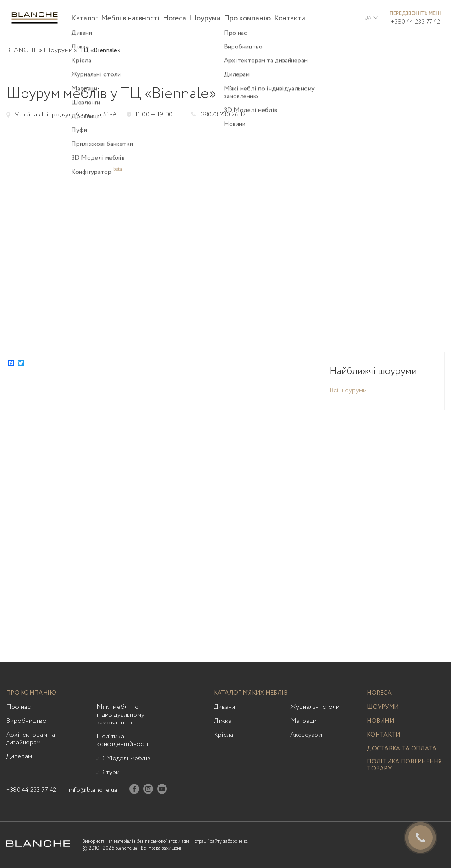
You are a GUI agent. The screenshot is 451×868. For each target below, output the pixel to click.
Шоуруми (205, 18)
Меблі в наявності (130, 18)
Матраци (303, 721)
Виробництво (26, 721)
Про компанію (247, 18)
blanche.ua (126, 848)
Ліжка (223, 721)
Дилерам (19, 756)
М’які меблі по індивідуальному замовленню (120, 715)
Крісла (223, 735)
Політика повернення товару (404, 765)
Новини (380, 721)
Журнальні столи (315, 707)
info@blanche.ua (93, 790)
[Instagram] (148, 790)
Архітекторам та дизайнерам (31, 739)
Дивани (224, 707)
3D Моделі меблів (124, 758)
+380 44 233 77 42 (415, 22)
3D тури (108, 772)
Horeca (174, 18)
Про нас (18, 707)
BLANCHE (22, 50)
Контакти (290, 18)
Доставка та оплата (402, 749)
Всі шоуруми (348, 390)
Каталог (84, 18)
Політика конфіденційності (123, 740)
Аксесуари (306, 735)
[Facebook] (134, 790)
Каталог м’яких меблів (251, 693)
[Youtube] (162, 790)
